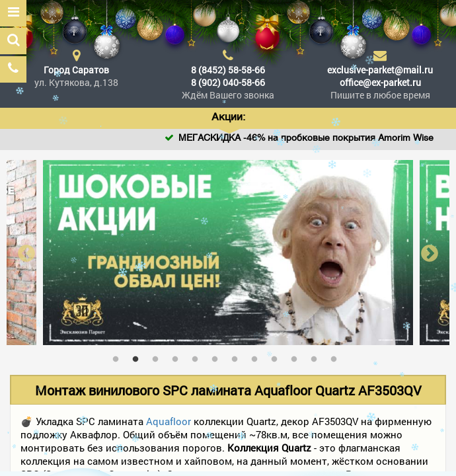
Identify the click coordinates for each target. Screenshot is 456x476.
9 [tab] (278, 356)
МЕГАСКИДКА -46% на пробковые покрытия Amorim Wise (319, 139)
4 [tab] (178, 356)
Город (76, 70)
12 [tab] (337, 356)
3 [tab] (159, 356)
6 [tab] (218, 356)
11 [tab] (317, 356)
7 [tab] (238, 356)
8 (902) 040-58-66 (228, 82)
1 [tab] (119, 356)
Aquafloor (169, 421)
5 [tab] (198, 356)
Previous (26, 253)
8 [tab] (258, 356)
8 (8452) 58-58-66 (228, 70)
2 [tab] (139, 356)
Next (430, 253)
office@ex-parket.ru (380, 82)
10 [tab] (297, 356)
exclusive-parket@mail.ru (380, 70)
